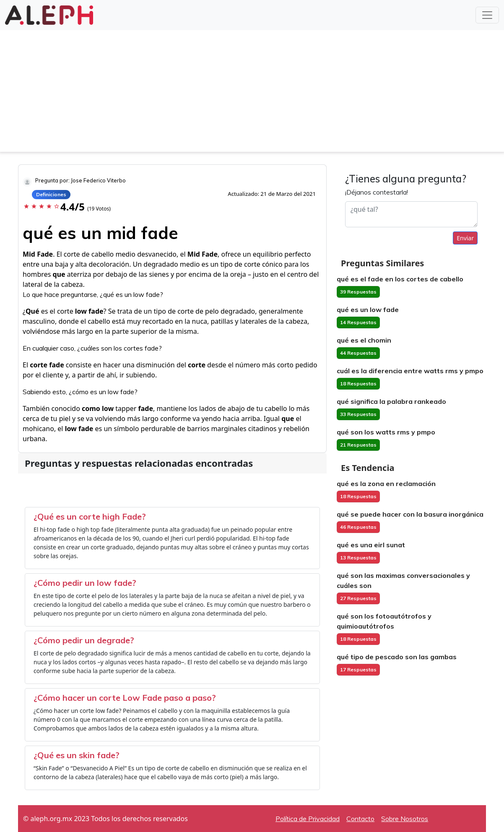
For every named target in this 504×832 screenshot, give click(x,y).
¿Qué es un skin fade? (77, 755)
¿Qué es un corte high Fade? (90, 516)
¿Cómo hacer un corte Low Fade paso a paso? (125, 698)
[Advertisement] (252, 93)
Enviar (465, 238)
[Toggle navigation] (487, 15)
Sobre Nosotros (405, 819)
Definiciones (51, 194)
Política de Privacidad (308, 819)
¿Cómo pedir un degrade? (84, 640)
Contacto (360, 819)
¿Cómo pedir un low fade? (85, 583)
